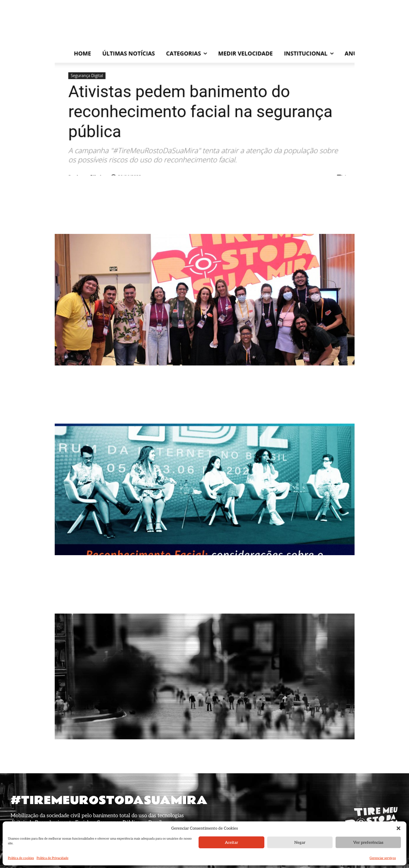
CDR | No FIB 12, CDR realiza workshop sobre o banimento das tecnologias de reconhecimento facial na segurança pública (199, 409)
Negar (300, 842)
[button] (398, 828)
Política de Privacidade (52, 858)
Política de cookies (21, 858)
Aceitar (231, 842)
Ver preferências (368, 842)
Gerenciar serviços (383, 858)
